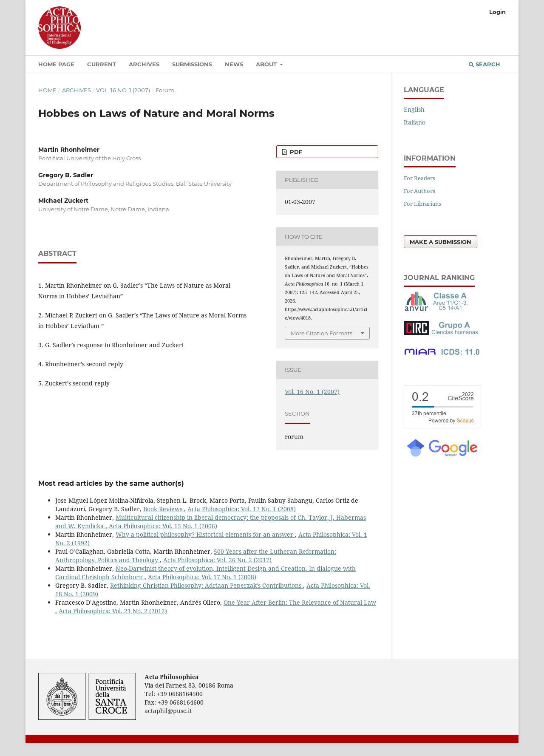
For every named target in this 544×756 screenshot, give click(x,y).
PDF (295, 152)
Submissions (192, 64)
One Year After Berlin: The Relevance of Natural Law (300, 602)
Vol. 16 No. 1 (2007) (123, 90)
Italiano (415, 122)
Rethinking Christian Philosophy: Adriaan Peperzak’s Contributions (207, 585)
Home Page (56, 64)
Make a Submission (441, 242)
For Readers (419, 178)
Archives (144, 64)
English (414, 109)
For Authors (419, 191)
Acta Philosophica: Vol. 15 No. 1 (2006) (163, 526)
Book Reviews (164, 509)
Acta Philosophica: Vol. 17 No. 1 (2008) (242, 509)
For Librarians (422, 204)
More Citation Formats (322, 333)
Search (484, 64)
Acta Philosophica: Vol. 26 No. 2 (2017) (217, 560)
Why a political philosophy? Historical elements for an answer (205, 534)
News (234, 64)
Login (497, 12)
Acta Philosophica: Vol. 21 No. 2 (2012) (113, 611)
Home (47, 90)
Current (102, 64)
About (267, 64)
